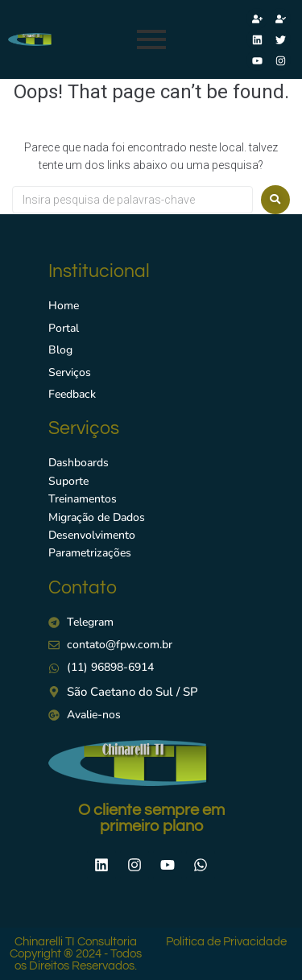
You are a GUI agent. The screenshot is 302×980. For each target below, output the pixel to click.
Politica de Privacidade (226, 942)
